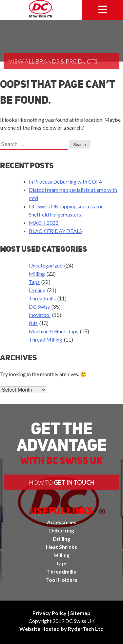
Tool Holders (62, 580)
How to (62, 482)
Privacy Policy (50, 613)
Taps (34, 282)
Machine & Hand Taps (54, 331)
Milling (37, 274)
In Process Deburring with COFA (66, 181)
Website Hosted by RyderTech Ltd (61, 629)
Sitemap (80, 613)
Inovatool (40, 315)
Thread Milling (46, 339)
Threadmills (42, 298)
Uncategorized (46, 265)
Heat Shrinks (61, 547)
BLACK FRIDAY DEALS (55, 231)
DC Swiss (39, 307)
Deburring (62, 530)
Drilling (37, 290)
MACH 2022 (44, 223)
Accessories (62, 522)
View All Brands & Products (53, 61)
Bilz (33, 323)
